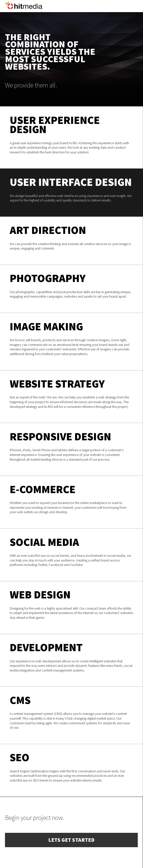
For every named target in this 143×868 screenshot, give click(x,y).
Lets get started (71, 840)
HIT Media (24, 12)
